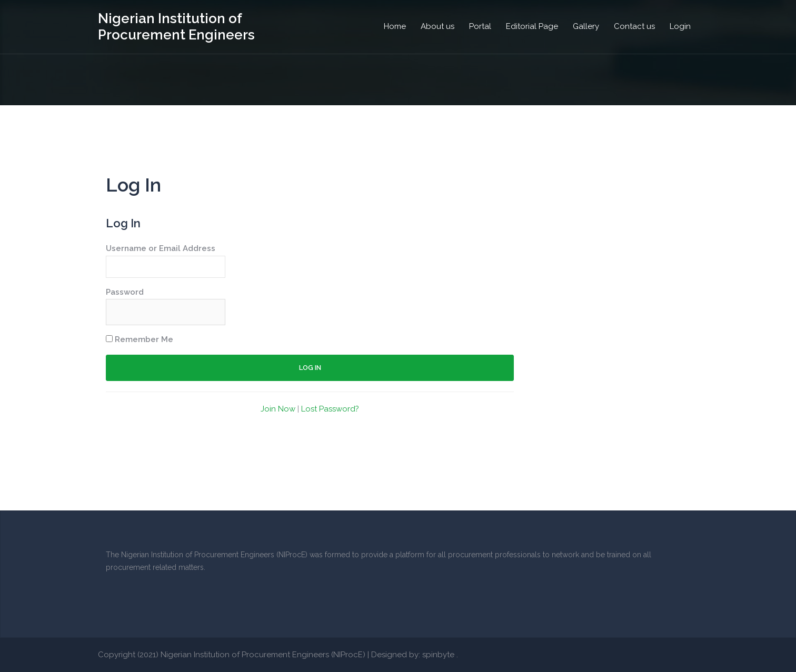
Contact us (634, 26)
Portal (480, 26)
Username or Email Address (161, 248)
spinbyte (438, 655)
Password (125, 292)
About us (437, 26)
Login (680, 26)
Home (395, 26)
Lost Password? (330, 409)
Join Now (278, 409)
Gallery (586, 26)
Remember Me (140, 339)
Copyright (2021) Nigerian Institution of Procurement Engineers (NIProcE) (232, 655)
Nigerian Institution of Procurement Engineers (176, 27)
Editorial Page (532, 26)
